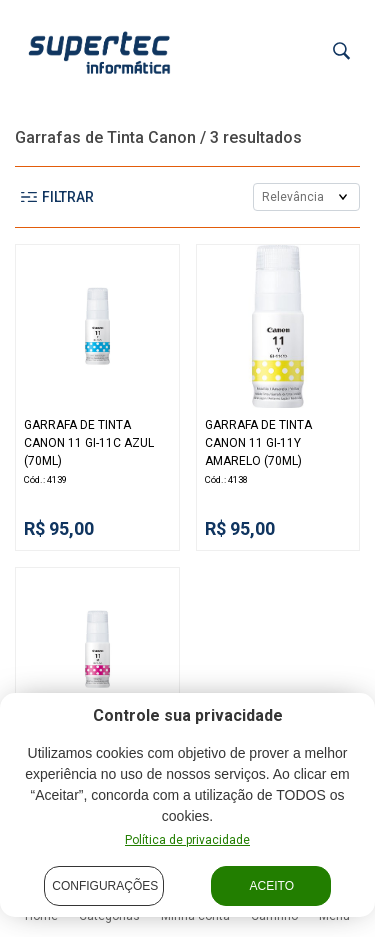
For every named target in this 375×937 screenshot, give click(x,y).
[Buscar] (341, 51)
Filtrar (57, 197)
